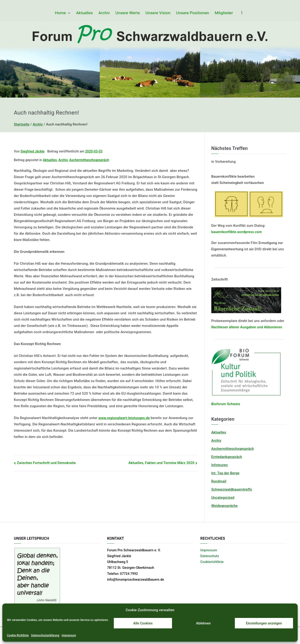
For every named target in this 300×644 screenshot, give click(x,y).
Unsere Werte (128, 13)
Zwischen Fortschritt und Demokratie (46, 463)
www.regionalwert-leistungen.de (124, 418)
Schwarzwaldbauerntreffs (232, 489)
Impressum (69, 635)
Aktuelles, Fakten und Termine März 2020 (162, 463)
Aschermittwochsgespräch (89, 160)
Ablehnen (203, 623)
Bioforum (219, 404)
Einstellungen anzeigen (264, 623)
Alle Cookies (143, 623)
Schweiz (233, 404)
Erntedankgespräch (227, 457)
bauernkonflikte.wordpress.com (237, 232)
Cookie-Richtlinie (18, 635)
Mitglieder (224, 13)
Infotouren (220, 465)
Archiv (104, 13)
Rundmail (219, 481)
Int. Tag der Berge (225, 473)
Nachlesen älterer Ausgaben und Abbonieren (247, 327)
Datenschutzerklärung (45, 635)
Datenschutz (210, 556)
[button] (68, 13)
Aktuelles (84, 13)
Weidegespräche (224, 506)
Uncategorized (223, 498)
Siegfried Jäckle (32, 151)
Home (63, 13)
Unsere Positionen (193, 13)
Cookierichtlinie (212, 562)
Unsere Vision (158, 13)
